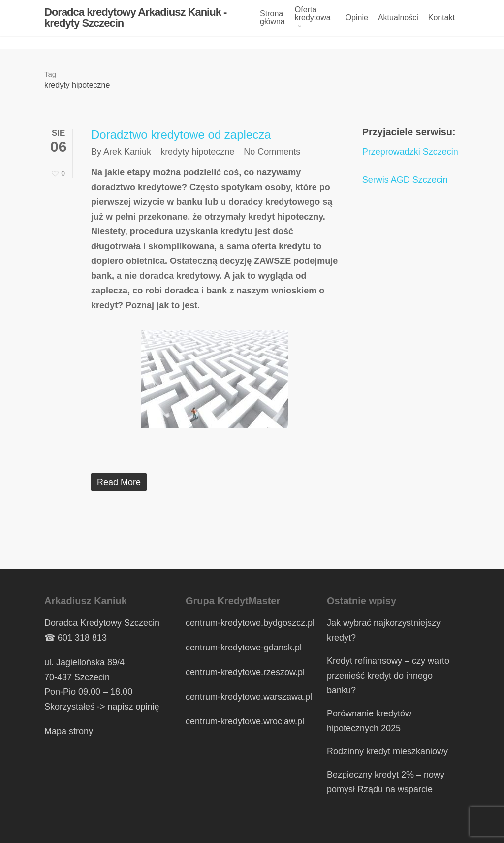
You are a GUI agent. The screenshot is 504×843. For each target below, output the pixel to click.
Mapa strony (69, 731)
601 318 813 (82, 638)
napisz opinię (134, 707)
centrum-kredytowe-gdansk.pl (244, 648)
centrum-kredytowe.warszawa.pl (249, 697)
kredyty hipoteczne (197, 152)
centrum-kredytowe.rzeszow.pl (245, 672)
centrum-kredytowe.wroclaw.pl (245, 721)
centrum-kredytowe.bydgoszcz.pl (250, 623)
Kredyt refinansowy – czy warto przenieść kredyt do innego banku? (388, 676)
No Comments (272, 152)
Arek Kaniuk (127, 152)
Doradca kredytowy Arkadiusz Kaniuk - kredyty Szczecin (135, 25)
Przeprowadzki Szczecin (410, 152)
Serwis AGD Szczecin (405, 180)
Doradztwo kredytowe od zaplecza (181, 135)
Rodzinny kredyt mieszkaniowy (387, 751)
